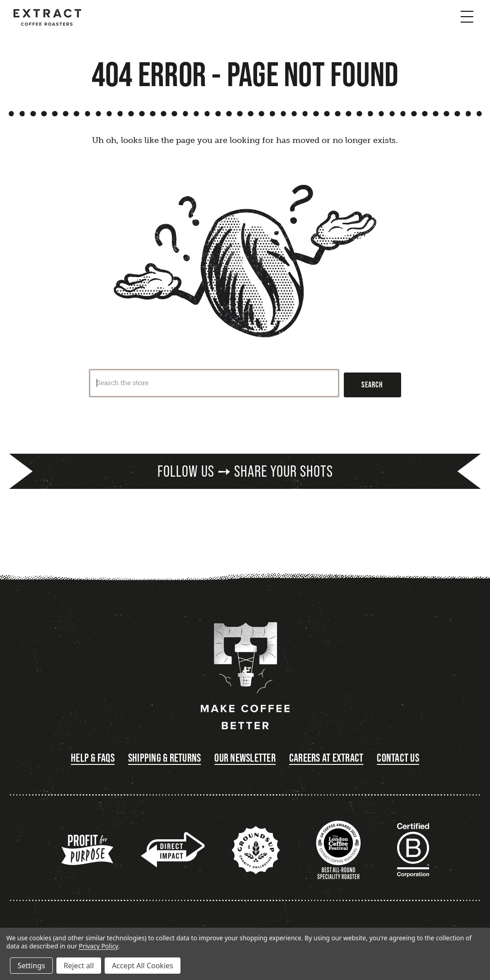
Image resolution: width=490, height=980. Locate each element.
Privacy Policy (99, 946)
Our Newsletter (245, 758)
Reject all (79, 966)
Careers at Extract (326, 758)
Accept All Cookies (143, 966)
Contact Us (398, 758)
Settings (31, 966)
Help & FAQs (93, 758)
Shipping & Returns (165, 758)
